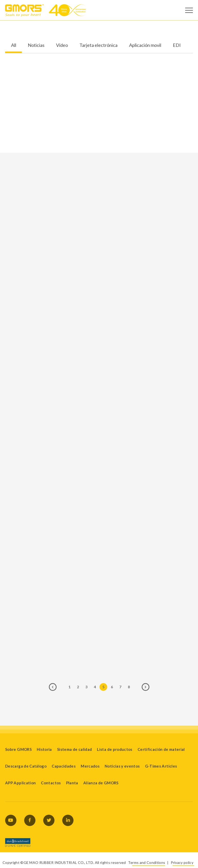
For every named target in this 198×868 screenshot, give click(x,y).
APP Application (20, 783)
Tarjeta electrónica (98, 45)
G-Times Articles (161, 766)
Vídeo (62, 45)
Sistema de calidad (74, 749)
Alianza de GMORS (101, 783)
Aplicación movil (145, 45)
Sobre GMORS (18, 749)
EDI (177, 45)
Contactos (51, 783)
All (14, 45)
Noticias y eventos (122, 766)
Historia (44, 749)
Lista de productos (115, 749)
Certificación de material (161, 749)
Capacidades (64, 766)
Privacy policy (182, 862)
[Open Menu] (189, 10)
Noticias (36, 45)
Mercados (90, 766)
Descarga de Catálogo (26, 766)
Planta (72, 783)
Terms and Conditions (147, 862)
